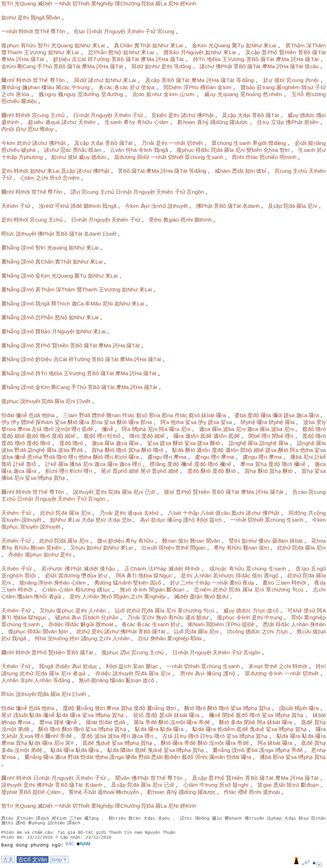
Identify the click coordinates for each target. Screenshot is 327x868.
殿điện (172, 757)
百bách (91, 617)
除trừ (293, 785)
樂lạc (152, 666)
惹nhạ (35, 457)
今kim (8, 143)
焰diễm (226, 729)
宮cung (166, 31)
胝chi (238, 513)
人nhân (203, 575)
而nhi (238, 157)
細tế (20, 436)
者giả (55, 596)
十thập (9, 157)
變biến (254, 150)
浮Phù (191, 87)
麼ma (46, 722)
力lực (259, 610)
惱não (117, 680)
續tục (104, 590)
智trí (285, 150)
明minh (288, 157)
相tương (316, 94)
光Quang (25, 3)
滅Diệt (45, 3)
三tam (70, 415)
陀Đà (148, 3)
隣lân (127, 750)
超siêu (36, 122)
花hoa (318, 541)
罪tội (30, 575)
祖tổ (138, 715)
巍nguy (48, 94)
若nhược (52, 569)
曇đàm (280, 541)
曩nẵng (85, 708)
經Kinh (188, 3)
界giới (260, 143)
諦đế (76, 206)
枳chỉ (121, 457)
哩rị (76, 429)
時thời (26, 31)
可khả (62, 206)
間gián (157, 590)
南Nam (196, 624)
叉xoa (26, 736)
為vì (145, 206)
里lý (321, 422)
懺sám (25, 596)
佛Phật (224, 66)
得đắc (202, 150)
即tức (8, 234)
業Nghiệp (102, 3)
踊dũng (219, 122)
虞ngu (155, 457)
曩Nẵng (10, 248)
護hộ (189, 520)
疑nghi (240, 785)
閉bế (254, 436)
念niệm (71, 178)
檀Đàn (208, 87)
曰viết (110, 234)
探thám (44, 422)
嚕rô (49, 429)
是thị (23, 18)
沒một (63, 429)
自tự (21, 129)
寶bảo (248, 87)
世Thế (42, 31)
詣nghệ (237, 443)
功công (235, 631)
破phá (28, 150)
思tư (33, 129)
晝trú (235, 583)
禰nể (187, 464)
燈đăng (277, 143)
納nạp (9, 722)
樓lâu (48, 87)
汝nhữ (46, 206)
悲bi (127, 520)
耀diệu (29, 101)
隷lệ (59, 722)
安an (138, 666)
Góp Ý (59, 859)
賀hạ (97, 450)
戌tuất (286, 708)
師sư (307, 87)
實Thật (142, 45)
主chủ (57, 115)
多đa (236, 722)
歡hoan (186, 122)
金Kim (199, 45)
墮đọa (89, 575)
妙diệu (116, 541)
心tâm (161, 122)
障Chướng (127, 3)
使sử (309, 610)
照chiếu (10, 101)
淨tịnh (45, 583)
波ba (309, 422)
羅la (229, 150)
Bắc (70, 844)
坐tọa (148, 87)
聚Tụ (238, 45)
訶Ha (22, 59)
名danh (251, 206)
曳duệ (257, 729)
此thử (24, 143)
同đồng (297, 513)
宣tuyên (11, 520)
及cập (253, 52)
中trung (80, 87)
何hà (131, 150)
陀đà (217, 150)
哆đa (131, 757)
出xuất (149, 548)
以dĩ (120, 610)
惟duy (47, 129)
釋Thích (61, 304)
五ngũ (318, 569)
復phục (10, 45)
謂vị (75, 192)
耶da (196, 638)
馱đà (178, 450)
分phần (110, 617)
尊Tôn (58, 31)
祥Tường (98, 59)
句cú (298, 590)
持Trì (199, 59)
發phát (9, 792)
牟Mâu (93, 304)
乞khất (9, 736)
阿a (165, 422)
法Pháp (157, 569)
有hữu (28, 45)
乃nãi (148, 143)
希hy (129, 122)
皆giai (265, 785)
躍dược (238, 122)
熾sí (321, 115)
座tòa (22, 94)
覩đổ (308, 429)
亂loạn (133, 680)
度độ (253, 415)
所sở (55, 178)
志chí (319, 590)
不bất (90, 792)
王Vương (35, 52)
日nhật (94, 31)
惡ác (66, 150)
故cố (273, 610)
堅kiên (141, 583)
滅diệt (91, 569)
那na (155, 415)
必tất (301, 143)
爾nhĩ (8, 80)
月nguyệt (114, 31)
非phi (26, 680)
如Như (83, 45)
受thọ (155, 220)
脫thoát (104, 624)
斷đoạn (175, 590)
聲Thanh (12, 52)
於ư (268, 80)
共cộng (317, 513)
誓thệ (75, 792)
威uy (210, 94)
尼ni (240, 150)
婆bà (240, 415)
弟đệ (23, 729)
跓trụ (180, 736)
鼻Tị (132, 575)
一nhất (9, 31)
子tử (150, 31)
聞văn (53, 18)
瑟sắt (166, 715)
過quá (52, 122)
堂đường (89, 94)
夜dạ (248, 583)
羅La (161, 3)
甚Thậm (295, 45)
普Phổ (269, 52)
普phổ (120, 471)
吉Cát (79, 59)
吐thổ (114, 436)
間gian (198, 548)
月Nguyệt (192, 52)
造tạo (302, 569)
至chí (148, 617)
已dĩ (150, 492)
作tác (252, 157)
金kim (224, 87)
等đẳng (182, 66)
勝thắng (11, 87)
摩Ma (8, 59)
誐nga (266, 750)
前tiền (311, 122)
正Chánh (135, 569)
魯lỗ (6, 464)
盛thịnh (10, 122)
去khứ (151, 513)
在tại (79, 31)
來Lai (99, 45)
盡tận (196, 596)
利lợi (202, 520)
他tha (48, 415)
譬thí (234, 541)
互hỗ (297, 94)
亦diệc (16, 555)
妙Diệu (62, 59)
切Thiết (81, 3)
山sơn (187, 94)
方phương (31, 157)
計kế (320, 457)
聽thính (92, 206)
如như (9, 18)
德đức (307, 115)
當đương (125, 157)
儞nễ (21, 415)
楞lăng (158, 464)
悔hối (40, 596)
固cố (156, 583)
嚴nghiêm (288, 87)
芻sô (142, 415)
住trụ (263, 122)
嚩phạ (139, 429)
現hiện (166, 548)
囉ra (221, 415)
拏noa (8, 429)
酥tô (72, 422)
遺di (190, 617)
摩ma (24, 429)
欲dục (158, 520)
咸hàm (223, 171)
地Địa (214, 59)
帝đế (151, 722)
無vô (126, 590)
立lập (277, 122)
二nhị (187, 583)
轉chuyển (127, 792)
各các (106, 87)
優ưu (264, 541)
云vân (117, 150)
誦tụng (89, 638)
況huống (58, 638)
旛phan (31, 87)
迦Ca (78, 304)
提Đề (248, 624)
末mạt (256, 666)
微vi (102, 541)
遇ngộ (271, 575)
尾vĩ (106, 471)
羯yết (301, 708)
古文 (8, 859)
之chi (8, 94)
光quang (228, 94)
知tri (250, 171)
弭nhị (201, 757)
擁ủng (174, 520)
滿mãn (217, 757)
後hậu (107, 569)
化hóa (271, 150)
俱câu (312, 66)
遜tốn (192, 436)
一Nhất (62, 3)
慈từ (101, 520)
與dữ (137, 66)
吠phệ (248, 422)
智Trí (7, 3)
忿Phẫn (97, 52)
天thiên (135, 31)
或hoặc (218, 569)
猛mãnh (122, 583)
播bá (296, 457)
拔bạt (319, 631)
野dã (85, 415)
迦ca (302, 415)
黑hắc (80, 150)
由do (138, 94)
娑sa (60, 422)
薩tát (92, 722)
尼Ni (173, 3)
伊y (5, 422)
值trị (183, 541)
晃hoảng (250, 94)
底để (87, 429)
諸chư (207, 66)
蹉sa (289, 415)
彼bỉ (279, 80)
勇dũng (103, 583)
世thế (182, 548)
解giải (87, 624)
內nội (312, 80)
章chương (278, 590)
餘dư (222, 596)
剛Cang (26, 66)
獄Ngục (163, 575)
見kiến (159, 115)
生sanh (113, 122)
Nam (85, 844)
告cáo (300, 492)
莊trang (266, 87)
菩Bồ (304, 52)
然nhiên (272, 94)
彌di (277, 415)
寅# (69, 743)
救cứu (304, 631)
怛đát (8, 415)
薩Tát (319, 52)
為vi (76, 617)
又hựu (77, 548)
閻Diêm (173, 87)
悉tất (238, 171)
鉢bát (208, 415)
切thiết (195, 143)
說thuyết (178, 206)
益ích (215, 520)
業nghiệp (155, 596)
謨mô (27, 248)
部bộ (246, 450)
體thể (98, 415)
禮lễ (243, 792)
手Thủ (45, 66)
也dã (34, 415)
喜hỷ (203, 122)
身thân (62, 583)
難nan (113, 415)
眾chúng (222, 143)
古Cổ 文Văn (33, 859)
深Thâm (316, 45)
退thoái (106, 792)
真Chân (123, 45)
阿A (120, 575)
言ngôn (195, 192)
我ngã (38, 18)
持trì (74, 638)
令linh (145, 150)
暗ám (95, 150)
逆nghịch (12, 575)
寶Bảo (171, 52)
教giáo (171, 220)
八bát (174, 513)
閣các (63, 87)
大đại (244, 115)
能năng (317, 143)
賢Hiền (288, 52)
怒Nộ (115, 52)
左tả (37, 429)
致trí (100, 708)
